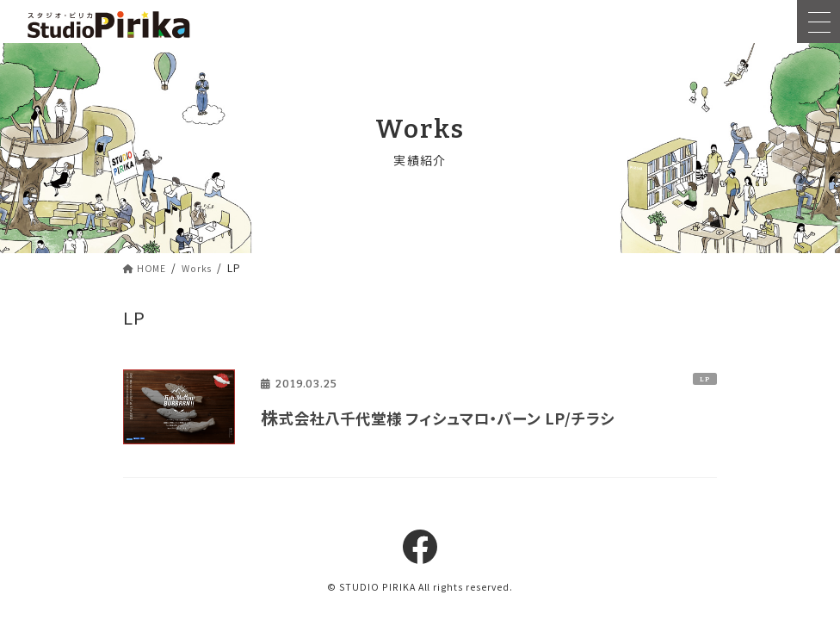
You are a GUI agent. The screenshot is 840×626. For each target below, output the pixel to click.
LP (705, 379)
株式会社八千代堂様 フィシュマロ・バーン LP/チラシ (466, 417)
